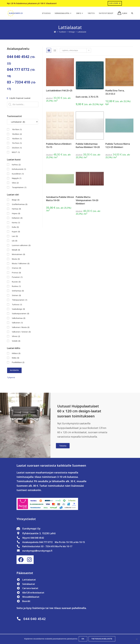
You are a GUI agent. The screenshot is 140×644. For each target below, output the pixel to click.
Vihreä (16, 337)
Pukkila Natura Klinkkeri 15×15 (59, 146)
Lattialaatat (82, 32)
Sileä (15, 183)
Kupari (16, 232)
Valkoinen (17, 323)
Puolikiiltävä (18, 363)
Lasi (15, 236)
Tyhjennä (11, 378)
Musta (16, 259)
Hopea (16, 214)
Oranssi (16, 268)
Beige (16, 200)
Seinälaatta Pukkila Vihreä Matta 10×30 (60, 199)
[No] (137, 639)
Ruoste (16, 282)
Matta (16, 358)
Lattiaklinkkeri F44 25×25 (59, 91)
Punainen (17, 277)
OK (84, 639)
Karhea (16, 165)
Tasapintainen (19, 188)
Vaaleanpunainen (21, 314)
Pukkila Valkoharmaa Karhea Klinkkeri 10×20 (88, 146)
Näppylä (17, 179)
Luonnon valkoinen (21, 246)
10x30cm (17, 139)
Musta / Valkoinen (21, 264)
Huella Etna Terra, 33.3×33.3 (115, 92)
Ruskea (16, 287)
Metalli (16, 250)
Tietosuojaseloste (102, 639)
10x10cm (17, 130)
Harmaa (16, 209)
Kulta (15, 227)
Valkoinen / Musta (21, 327)
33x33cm (17, 148)
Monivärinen (18, 255)
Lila (15, 241)
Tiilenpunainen (20, 300)
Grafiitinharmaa (20, 205)
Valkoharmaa (19, 318)
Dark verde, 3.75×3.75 (87, 97)
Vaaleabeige (18, 309)
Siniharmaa (18, 291)
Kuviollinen (18, 174)
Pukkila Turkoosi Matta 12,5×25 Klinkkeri (118, 146)
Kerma (16, 223)
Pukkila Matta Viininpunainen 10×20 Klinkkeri (87, 200)
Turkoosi (17, 305)
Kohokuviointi (19, 169)
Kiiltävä (16, 353)
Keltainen (17, 218)
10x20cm (17, 134)
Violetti (16, 341)
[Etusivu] (55, 32)
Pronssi (16, 273)
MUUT (16, 153)
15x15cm (17, 143)
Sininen (16, 296)
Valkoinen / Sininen (21, 332)
